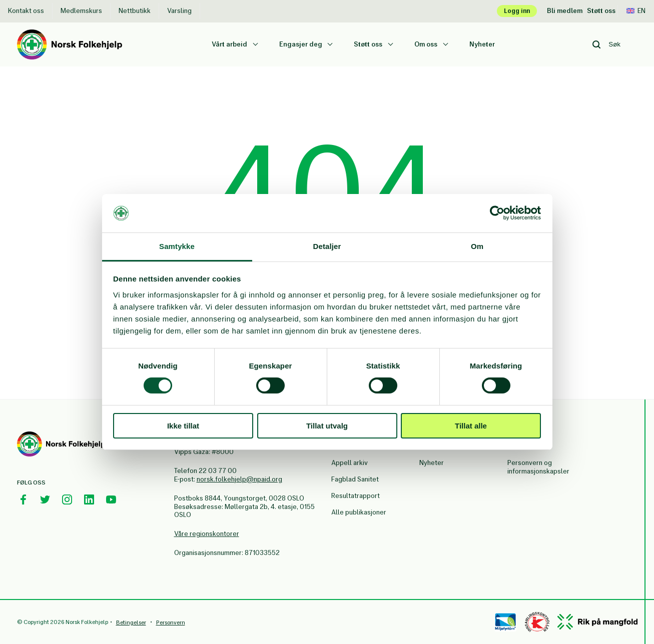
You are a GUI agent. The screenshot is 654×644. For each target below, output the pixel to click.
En (636, 11)
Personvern (171, 622)
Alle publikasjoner (359, 512)
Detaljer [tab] (327, 246)
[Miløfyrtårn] (506, 622)
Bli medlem (565, 11)
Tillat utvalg (327, 426)
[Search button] (596, 44)
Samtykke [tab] (177, 246)
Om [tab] (477, 246)
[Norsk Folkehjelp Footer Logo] (61, 445)
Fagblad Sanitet (355, 479)
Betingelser (131, 622)
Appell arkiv (350, 463)
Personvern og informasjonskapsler (538, 467)
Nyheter (482, 44)
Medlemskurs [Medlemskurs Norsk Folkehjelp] (81, 11)
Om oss (427, 44)
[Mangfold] (597, 622)
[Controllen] (537, 622)
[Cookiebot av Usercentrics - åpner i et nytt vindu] (497, 213)
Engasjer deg (301, 44)
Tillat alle (471, 426)
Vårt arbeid (230, 44)
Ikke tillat (183, 426)
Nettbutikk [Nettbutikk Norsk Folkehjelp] (135, 11)
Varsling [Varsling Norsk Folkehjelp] (179, 11)
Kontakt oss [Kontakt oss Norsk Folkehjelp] (26, 11)
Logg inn (517, 11)
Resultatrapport (356, 496)
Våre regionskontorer (207, 534)
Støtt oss (601, 11)
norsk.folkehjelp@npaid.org (239, 479)
